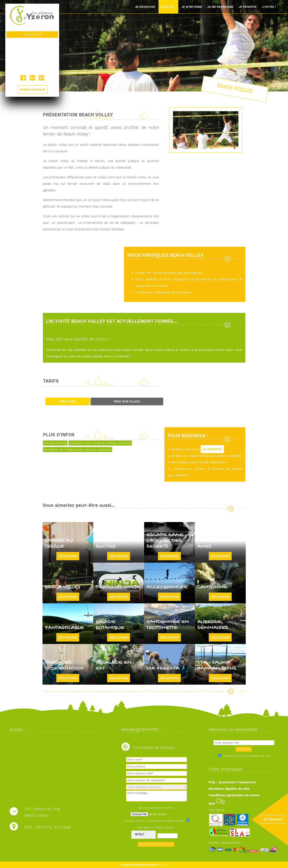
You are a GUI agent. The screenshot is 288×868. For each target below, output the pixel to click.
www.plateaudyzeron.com (139, 865)
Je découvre (145, 7)
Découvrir (68, 556)
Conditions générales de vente (234, 795)
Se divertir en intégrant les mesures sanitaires (78, 450)
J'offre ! (269, 7)
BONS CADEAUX (32, 90)
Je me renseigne (220, 7)
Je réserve (248, 7)
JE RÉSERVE (212, 449)
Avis (217, 803)
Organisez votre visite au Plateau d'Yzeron (100, 443)
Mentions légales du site (229, 789)
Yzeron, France (32, 57)
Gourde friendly (55, 443)
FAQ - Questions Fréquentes (232, 782)
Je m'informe (192, 7)
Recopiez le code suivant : (156, 827)
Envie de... (168, 7)
